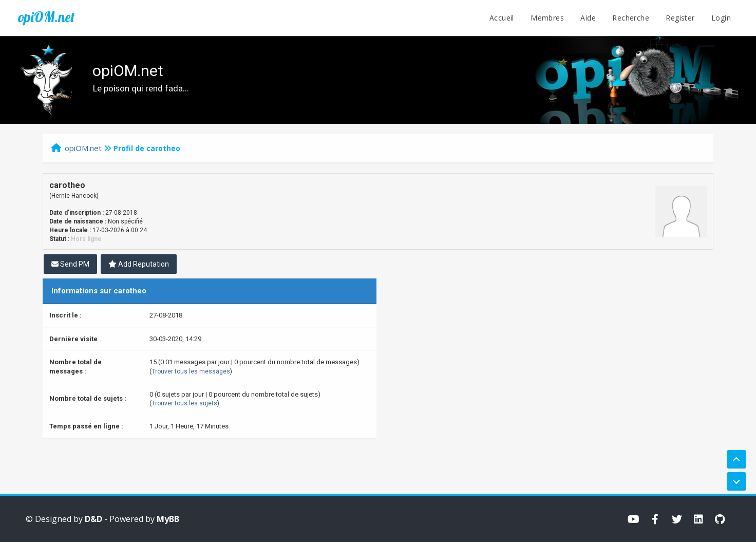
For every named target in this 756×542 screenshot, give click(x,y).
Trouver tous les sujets (184, 403)
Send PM (70, 264)
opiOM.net (46, 17)
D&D (93, 519)
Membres (547, 18)
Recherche (631, 18)
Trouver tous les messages (191, 371)
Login (721, 18)
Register (680, 18)
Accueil (502, 18)
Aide (588, 18)
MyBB (168, 519)
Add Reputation (139, 264)
